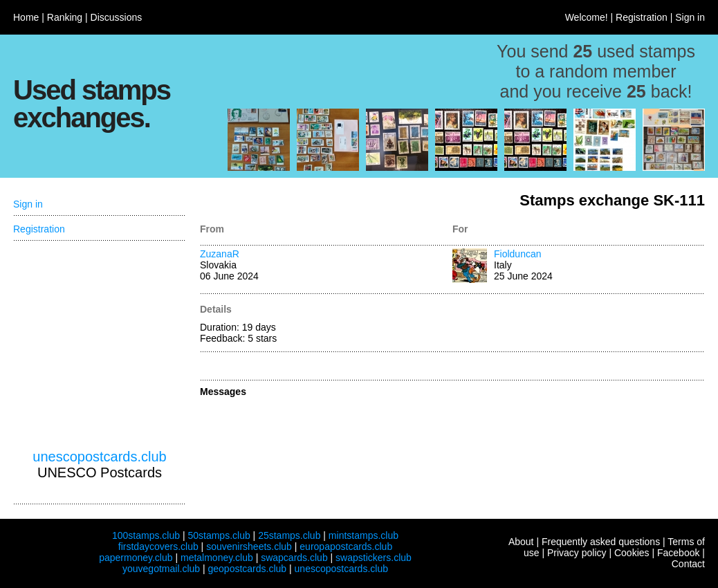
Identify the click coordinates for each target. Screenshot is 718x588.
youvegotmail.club (161, 569)
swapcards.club (294, 558)
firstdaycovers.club (158, 546)
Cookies (632, 553)
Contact (688, 564)
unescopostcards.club (99, 457)
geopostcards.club (248, 569)
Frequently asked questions (601, 542)
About (521, 542)
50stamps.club (219, 535)
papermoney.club (136, 558)
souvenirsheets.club (249, 546)
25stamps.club (289, 535)
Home (26, 17)
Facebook (678, 553)
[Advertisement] (100, 345)
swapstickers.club (374, 558)
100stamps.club (146, 535)
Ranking (65, 17)
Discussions (117, 17)
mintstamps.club (363, 535)
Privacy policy (577, 553)
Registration (642, 17)
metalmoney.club (217, 558)
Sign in (690, 17)
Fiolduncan (518, 254)
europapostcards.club (346, 546)
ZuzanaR (220, 254)
